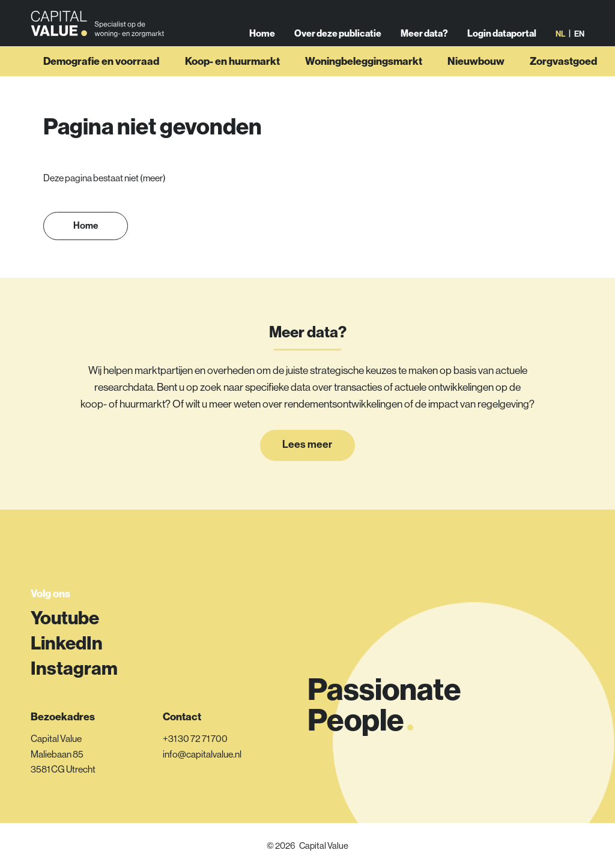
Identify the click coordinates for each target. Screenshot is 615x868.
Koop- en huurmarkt (232, 78)
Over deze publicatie (339, 41)
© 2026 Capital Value (307, 845)
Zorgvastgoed (563, 78)
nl (561, 42)
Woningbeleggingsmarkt (364, 78)
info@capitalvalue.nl (202, 754)
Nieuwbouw (476, 78)
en (579, 42)
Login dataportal (502, 41)
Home (263, 41)
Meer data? (425, 41)
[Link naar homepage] (101, 32)
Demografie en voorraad (101, 78)
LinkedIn (67, 643)
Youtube (65, 618)
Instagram (74, 668)
